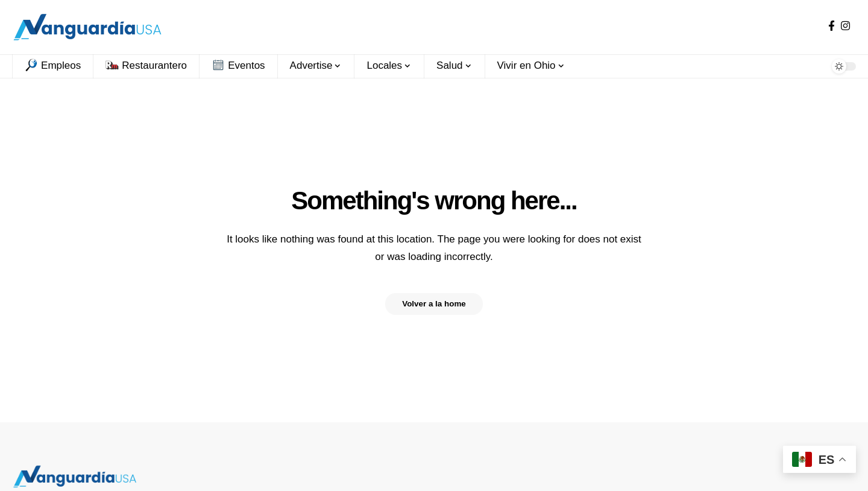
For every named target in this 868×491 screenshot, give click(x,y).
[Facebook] (832, 26)
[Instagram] (845, 26)
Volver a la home (434, 304)
